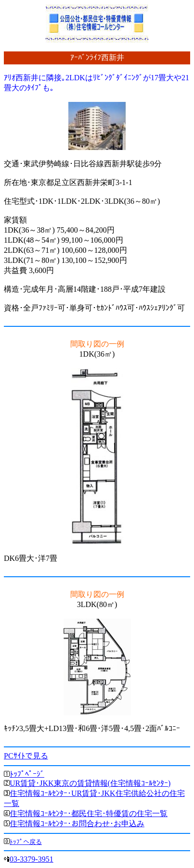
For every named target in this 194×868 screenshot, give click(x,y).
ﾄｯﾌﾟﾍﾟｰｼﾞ (27, 774)
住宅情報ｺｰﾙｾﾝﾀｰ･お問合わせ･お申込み (77, 824)
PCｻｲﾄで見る (26, 756)
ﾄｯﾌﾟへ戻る (26, 842)
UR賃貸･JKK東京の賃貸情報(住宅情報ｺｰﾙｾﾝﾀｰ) (90, 783)
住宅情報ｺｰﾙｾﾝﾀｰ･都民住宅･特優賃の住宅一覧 (89, 813)
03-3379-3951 (32, 859)
